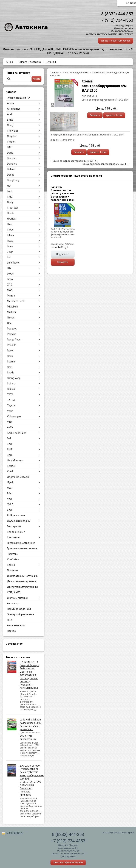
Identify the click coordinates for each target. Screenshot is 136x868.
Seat (10, 367)
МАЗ (10, 488)
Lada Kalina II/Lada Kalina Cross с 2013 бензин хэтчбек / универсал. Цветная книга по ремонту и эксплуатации (31, 729)
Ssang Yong (14, 378)
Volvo (10, 411)
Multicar (12, 312)
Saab (10, 356)
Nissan (11, 318)
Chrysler (12, 136)
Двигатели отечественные (23, 587)
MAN (10, 290)
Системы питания (17, 598)
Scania (11, 362)
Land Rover (13, 263)
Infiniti (10, 235)
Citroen (11, 142)
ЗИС (9, 455)
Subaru (11, 384)
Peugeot (12, 329)
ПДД (10, 620)
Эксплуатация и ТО (18, 98)
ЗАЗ (9, 444)
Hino (10, 224)
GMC (10, 197)
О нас (10, 62)
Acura (10, 103)
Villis (10, 422)
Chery (10, 125)
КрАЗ (10, 472)
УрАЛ (10, 504)
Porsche (12, 334)
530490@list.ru (15, 833)
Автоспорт (13, 603)
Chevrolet (12, 131)
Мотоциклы (14, 526)
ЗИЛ (9, 450)
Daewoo (12, 158)
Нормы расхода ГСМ (19, 609)
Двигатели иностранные (22, 581)
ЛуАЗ (10, 482)
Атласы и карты (16, 625)
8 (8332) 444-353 (117, 14)
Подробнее (63, 254)
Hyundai (12, 219)
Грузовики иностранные (21, 543)
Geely (10, 202)
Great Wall (13, 208)
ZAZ (10, 285)
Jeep (10, 252)
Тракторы (13, 554)
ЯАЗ (9, 510)
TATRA (11, 400)
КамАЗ (11, 466)
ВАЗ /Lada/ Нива (17, 433)
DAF (9, 147)
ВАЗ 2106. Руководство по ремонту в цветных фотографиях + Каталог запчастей (62, 194)
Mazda (11, 296)
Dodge (11, 175)
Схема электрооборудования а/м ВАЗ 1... (105, 164)
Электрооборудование (21, 614)
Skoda (11, 373)
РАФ (10, 493)
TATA (10, 395)
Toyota (11, 406)
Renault (11, 345)
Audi (10, 114)
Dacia (10, 153)
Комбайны (13, 559)
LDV (9, 268)
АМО (10, 428)
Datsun (11, 169)
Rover (10, 351)
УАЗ (9, 499)
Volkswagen (14, 417)
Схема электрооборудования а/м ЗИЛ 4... (75, 161)
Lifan (10, 279)
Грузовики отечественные (22, 548)
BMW (10, 120)
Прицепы (12, 570)
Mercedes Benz (16, 301)
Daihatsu (12, 164)
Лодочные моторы (18, 477)
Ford (10, 191)
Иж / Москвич (15, 461)
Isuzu (10, 241)
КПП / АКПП (14, 592)
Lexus (10, 274)
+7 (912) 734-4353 (116, 20)
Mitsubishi (13, 307)
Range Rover (14, 340)
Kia (9, 257)
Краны (11, 565)
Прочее (11, 631)
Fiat (9, 186)
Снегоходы (14, 537)
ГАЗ (9, 439)
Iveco (10, 246)
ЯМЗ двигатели (16, 515)
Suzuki (11, 389)
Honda (11, 213)
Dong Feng (13, 180)
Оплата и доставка (30, 62)
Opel (10, 323)
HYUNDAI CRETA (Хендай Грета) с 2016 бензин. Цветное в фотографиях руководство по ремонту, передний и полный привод (30, 675)
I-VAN (10, 230)
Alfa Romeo (14, 109)
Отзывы (51, 62)
